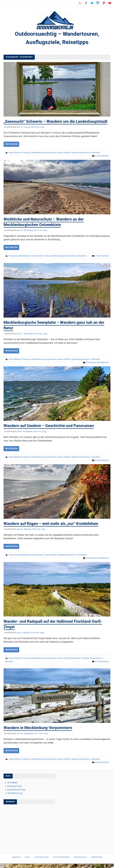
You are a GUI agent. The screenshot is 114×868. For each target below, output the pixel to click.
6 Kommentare (102, 460)
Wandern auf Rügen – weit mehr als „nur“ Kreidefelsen (51, 524)
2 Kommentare (102, 256)
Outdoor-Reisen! (61, 857)
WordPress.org (15, 793)
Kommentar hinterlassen (97, 362)
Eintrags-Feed (14, 786)
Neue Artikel (64, 153)
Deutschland (14, 153)
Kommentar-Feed (16, 789)
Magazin (16, 857)
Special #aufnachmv (81, 153)
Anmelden (13, 782)
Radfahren (76, 658)
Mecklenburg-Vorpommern (44, 153)
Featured (26, 153)
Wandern (96, 153)
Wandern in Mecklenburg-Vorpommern (38, 728)
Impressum (97, 857)
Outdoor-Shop (41, 857)
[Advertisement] (29, 827)
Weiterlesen (11, 144)
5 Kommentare (102, 156)
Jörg (42, 127)
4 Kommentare (102, 762)
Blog (27, 857)
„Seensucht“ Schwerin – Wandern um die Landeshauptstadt (56, 122)
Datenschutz (80, 857)
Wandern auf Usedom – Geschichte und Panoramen (49, 426)
